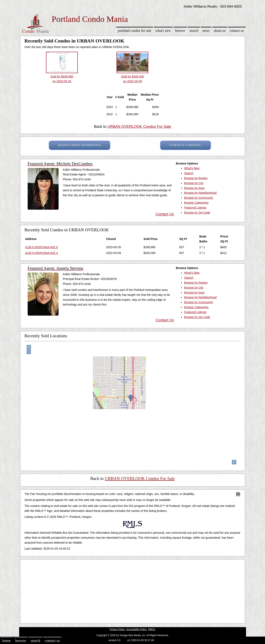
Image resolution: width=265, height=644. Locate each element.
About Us (220, 31)
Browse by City (194, 183)
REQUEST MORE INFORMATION (79, 145)
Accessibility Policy (137, 629)
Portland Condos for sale (135, 31)
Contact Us (237, 31)
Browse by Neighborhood (200, 193)
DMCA (152, 629)
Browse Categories (196, 203)
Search (194, 31)
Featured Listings (195, 208)
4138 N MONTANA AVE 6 (42, 247)
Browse (180, 31)
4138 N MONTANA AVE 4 (42, 253)
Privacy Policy (117, 629)
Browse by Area (194, 188)
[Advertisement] (133, 590)
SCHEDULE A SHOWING (185, 145)
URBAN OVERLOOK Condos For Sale (139, 127)
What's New (163, 31)
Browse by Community (199, 198)
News (206, 31)
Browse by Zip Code (197, 213)
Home (6, 641)
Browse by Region (196, 178)
